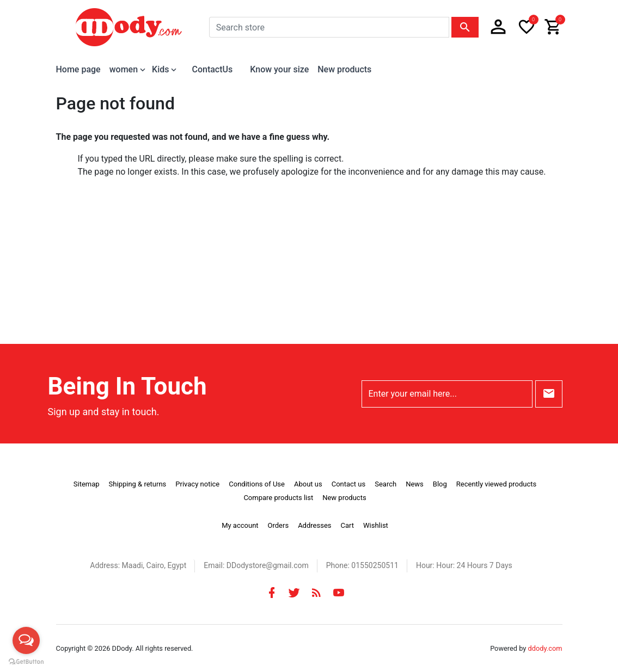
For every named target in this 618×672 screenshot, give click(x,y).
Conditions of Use (257, 484)
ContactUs (212, 69)
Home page (78, 69)
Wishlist (376, 525)
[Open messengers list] (26, 640)
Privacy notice (197, 484)
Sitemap (87, 484)
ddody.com (545, 648)
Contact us (349, 484)
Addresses (314, 525)
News (415, 484)
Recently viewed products (496, 484)
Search (386, 484)
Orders (279, 525)
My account (240, 525)
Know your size (279, 69)
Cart (347, 525)
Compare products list (278, 498)
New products (344, 69)
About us (308, 484)
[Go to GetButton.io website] (26, 661)
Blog (440, 484)
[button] (498, 27)
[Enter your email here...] (447, 394)
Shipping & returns (138, 484)
